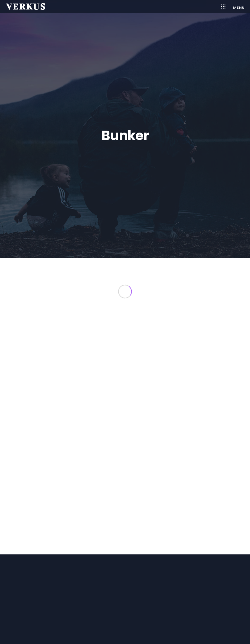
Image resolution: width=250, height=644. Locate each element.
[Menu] (236, 7)
